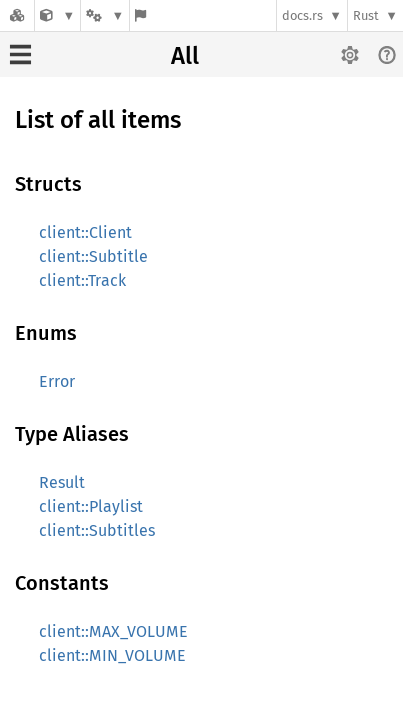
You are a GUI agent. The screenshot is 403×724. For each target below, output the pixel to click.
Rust (366, 15)
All (185, 56)
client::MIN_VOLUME (112, 655)
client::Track (82, 280)
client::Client (85, 232)
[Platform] (105, 15)
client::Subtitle (93, 256)
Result (62, 482)
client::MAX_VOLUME (113, 631)
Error (57, 381)
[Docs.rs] (17, 15)
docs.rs (302, 15)
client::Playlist (91, 506)
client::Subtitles (97, 530)
